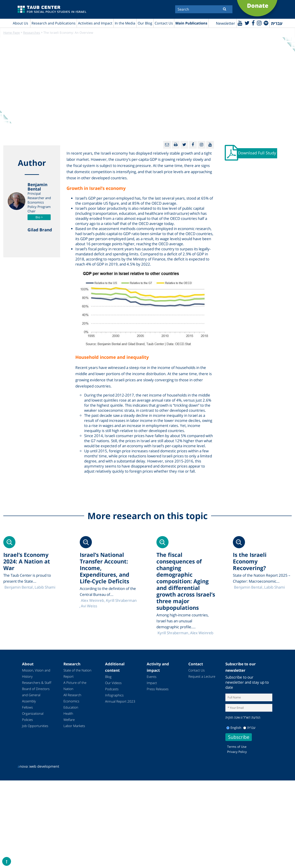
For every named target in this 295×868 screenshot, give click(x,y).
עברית (249, 728)
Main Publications (191, 23)
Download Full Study (257, 153)
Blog (108, 677)
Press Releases (158, 689)
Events (152, 677)
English (234, 728)
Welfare (69, 720)
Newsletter (225, 23)
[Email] (167, 145)
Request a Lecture (202, 676)
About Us (20, 23)
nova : (24, 766)
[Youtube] (240, 23)
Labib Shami (275, 587)
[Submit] (225, 9)
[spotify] (266, 23)
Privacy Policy (237, 752)
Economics (71, 701)
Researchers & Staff (37, 683)
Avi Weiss (89, 606)
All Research (72, 695)
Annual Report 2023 (120, 701)
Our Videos (113, 683)
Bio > (39, 217)
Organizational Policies (33, 716)
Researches (32, 33)
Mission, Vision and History (36, 673)
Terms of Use (237, 747)
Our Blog (145, 23)
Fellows (27, 707)
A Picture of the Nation (75, 686)
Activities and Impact (95, 23)
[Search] (204, 9)
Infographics (114, 695)
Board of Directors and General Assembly (36, 695)
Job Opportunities (35, 726)
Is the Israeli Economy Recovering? (250, 561)
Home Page (12, 33)
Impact (152, 683)
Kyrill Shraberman (173, 633)
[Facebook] (253, 23)
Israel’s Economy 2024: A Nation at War (27, 561)
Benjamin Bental (248, 587)
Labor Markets (74, 726)
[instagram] (259, 23)
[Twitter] (247, 23)
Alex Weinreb (202, 633)
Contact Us (164, 23)
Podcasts (112, 689)
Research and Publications (54, 23)
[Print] (176, 145)
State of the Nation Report (77, 673)
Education (71, 707)
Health (68, 713)
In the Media (125, 23)
